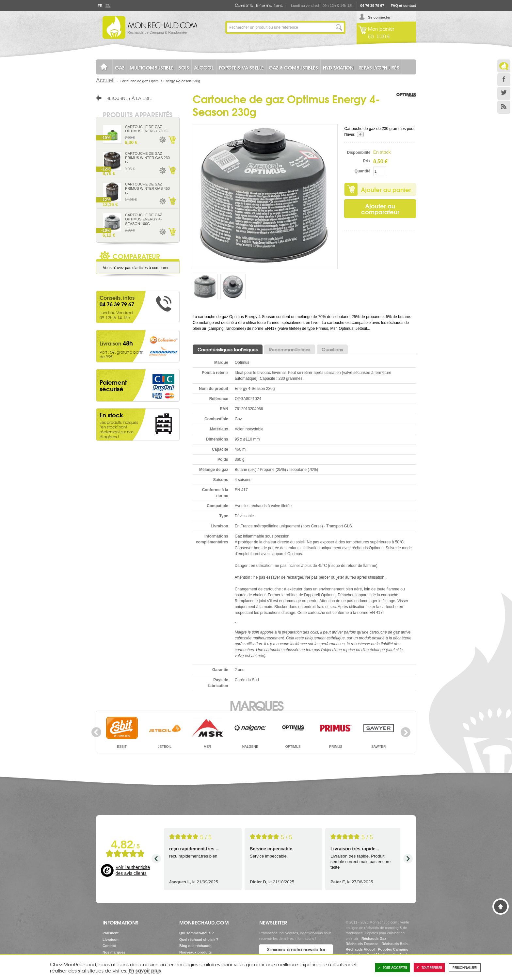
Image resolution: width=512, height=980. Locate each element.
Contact (109, 946)
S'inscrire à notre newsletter (296, 949)
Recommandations (290, 349)
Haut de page (501, 907)
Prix (367, 161)
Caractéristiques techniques (228, 349)
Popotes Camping (393, 949)
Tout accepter (392, 967)
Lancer (339, 27)
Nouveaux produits (196, 952)
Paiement (111, 933)
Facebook (504, 80)
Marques (256, 705)
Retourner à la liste (129, 98)
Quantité (363, 171)
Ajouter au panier (386, 189)
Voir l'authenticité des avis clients (133, 870)
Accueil (105, 80)
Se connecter (379, 17)
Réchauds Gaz (374, 939)
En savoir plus (145, 970)
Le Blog (504, 66)
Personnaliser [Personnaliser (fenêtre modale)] (465, 967)
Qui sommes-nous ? (197, 933)
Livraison (111, 940)
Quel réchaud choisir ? (199, 940)
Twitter (504, 93)
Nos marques (114, 952)
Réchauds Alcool (360, 949)
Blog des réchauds (195, 946)
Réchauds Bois (395, 944)
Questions (332, 349)
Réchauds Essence (362, 944)
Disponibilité (359, 153)
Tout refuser (429, 967)
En (108, 6)
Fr (100, 6)
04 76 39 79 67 (372, 6)
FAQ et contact (403, 6)
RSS (504, 107)
